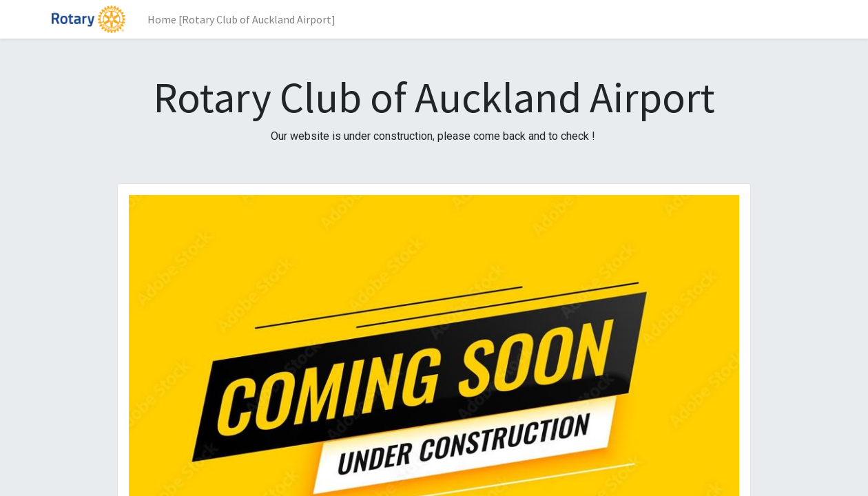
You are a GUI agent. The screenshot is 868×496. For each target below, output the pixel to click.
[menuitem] (241, 19)
